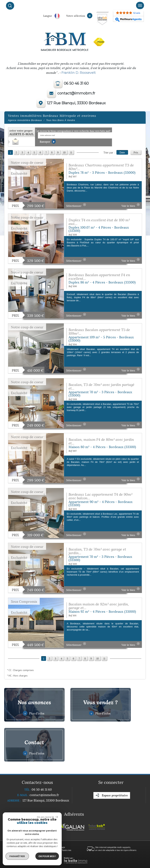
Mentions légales (25, 850)
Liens (51, 850)
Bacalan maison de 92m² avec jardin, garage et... (99, 606)
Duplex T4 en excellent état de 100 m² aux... (99, 222)
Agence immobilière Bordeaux (25, 120)
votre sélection (76, 16)
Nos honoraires (40, 850)
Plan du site (11, 850)
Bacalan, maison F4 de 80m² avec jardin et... (101, 441)
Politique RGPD (43, 853)
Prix (136, 152)
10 (64, 152)
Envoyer (48, 141)
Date (122, 152)
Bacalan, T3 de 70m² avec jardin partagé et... (101, 386)
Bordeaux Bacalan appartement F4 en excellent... (99, 277)
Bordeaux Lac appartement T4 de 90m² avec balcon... (100, 496)
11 (71, 152)
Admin (57, 850)
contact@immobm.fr (76, 93)
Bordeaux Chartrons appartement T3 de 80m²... (101, 167)
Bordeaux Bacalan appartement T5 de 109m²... (99, 332)
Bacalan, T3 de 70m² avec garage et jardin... (97, 551)
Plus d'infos (34, 713)
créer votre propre (22, 132)
